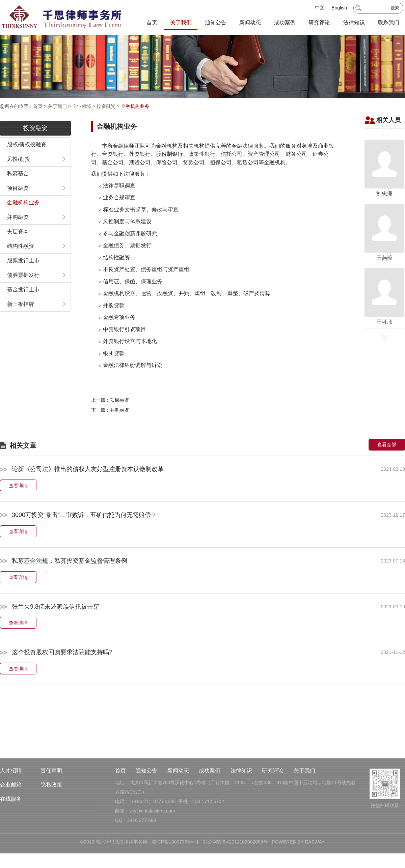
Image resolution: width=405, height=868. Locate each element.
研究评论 (319, 23)
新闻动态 (250, 23)
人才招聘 (11, 810)
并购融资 (18, 235)
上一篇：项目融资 (110, 418)
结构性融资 (21, 264)
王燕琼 (384, 250)
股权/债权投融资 (27, 162)
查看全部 (387, 462)
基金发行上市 (23, 307)
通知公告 (216, 23)
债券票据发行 (23, 293)
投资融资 (106, 106)
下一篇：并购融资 (110, 428)
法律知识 (354, 23)
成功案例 (285, 23)
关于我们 (181, 23)
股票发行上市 (23, 278)
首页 (152, 23)
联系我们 (388, 23)
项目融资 (18, 206)
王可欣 (384, 314)
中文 (320, 9)
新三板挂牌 (21, 322)
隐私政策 (51, 824)
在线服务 (11, 838)
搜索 (395, 9)
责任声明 (51, 810)
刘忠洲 (384, 186)
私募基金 (18, 191)
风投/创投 (19, 177)
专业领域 (82, 106)
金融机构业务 (135, 106)
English (339, 9)
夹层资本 (18, 249)
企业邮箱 (11, 824)
